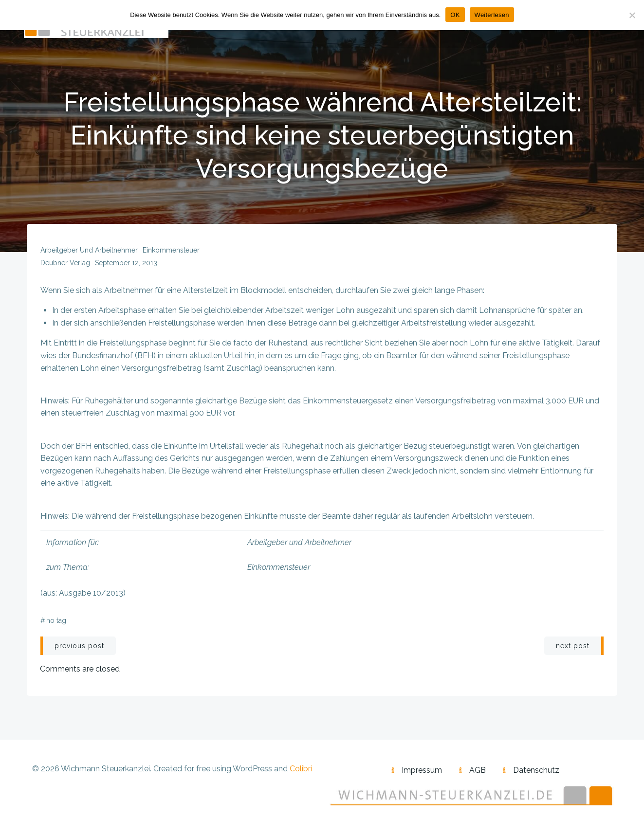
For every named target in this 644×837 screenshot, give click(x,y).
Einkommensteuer (172, 254)
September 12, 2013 (127, 267)
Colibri (301, 773)
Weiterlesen (492, 15)
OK (455, 15)
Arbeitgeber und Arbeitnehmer (90, 254)
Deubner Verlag (66, 267)
